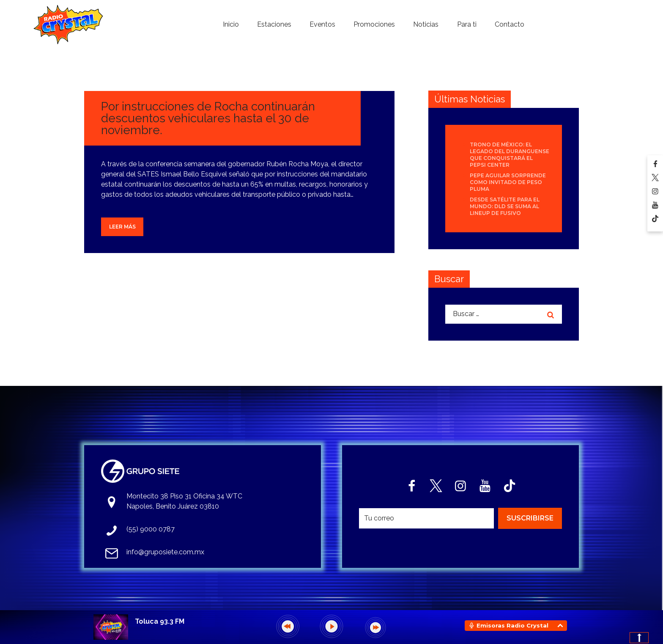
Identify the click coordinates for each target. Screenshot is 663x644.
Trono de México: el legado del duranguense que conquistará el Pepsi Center (510, 155)
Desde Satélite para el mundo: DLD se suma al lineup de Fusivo (505, 206)
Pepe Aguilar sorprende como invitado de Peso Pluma (508, 182)
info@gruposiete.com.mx (165, 552)
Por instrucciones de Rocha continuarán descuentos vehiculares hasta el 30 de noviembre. (208, 118)
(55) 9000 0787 (151, 529)
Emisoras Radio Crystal (512, 625)
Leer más (122, 227)
